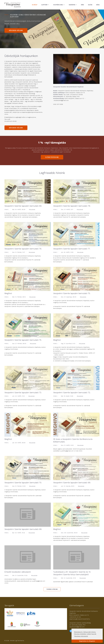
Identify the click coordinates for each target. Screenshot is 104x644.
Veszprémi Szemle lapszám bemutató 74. (23, 340)
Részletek (32, 210)
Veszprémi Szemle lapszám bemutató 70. (23, 483)
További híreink (52, 589)
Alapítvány (44, 5)
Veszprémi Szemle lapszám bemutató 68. (23, 529)
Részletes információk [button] (81, 636)
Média (98, 5)
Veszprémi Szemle (58, 5)
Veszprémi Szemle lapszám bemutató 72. (72, 393)
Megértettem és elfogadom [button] (87, 641)
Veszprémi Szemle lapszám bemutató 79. (72, 206)
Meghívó (8, 293)
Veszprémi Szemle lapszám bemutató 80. (23, 206)
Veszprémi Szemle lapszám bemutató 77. (72, 249)
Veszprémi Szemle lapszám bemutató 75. (72, 293)
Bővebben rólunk (16, 30)
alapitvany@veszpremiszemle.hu (80, 619)
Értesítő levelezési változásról (18, 572)
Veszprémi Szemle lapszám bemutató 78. (23, 249)
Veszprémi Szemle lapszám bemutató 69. (72, 483)
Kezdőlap (35, 5)
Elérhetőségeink (52, 157)
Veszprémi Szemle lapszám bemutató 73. (23, 393)
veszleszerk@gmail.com (77, 627)
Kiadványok (72, 5)
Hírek (83, 5)
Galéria (90, 5)
